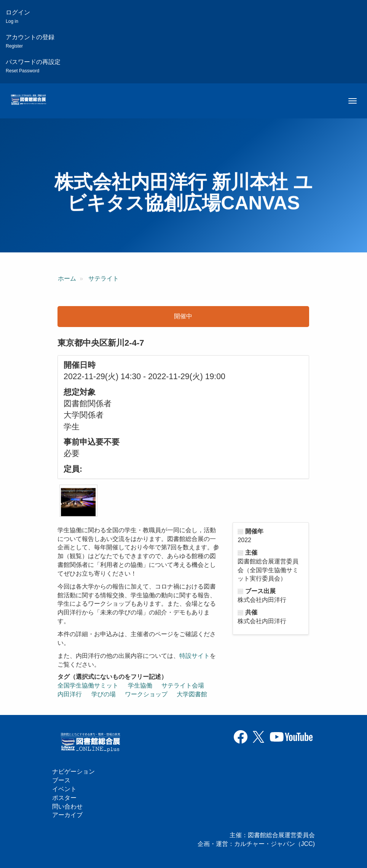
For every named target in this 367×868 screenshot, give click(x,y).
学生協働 (140, 685)
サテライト (104, 278)
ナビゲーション (73, 771)
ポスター (64, 798)
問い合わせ (67, 807)
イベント (64, 789)
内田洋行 (70, 694)
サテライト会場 (183, 685)
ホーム (67, 278)
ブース (61, 780)
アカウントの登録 (30, 41)
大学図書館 (192, 694)
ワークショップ (146, 694)
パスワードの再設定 (33, 66)
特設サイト (195, 656)
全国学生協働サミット (88, 685)
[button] (78, 501)
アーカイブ (67, 815)
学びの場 (104, 694)
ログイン (18, 17)
